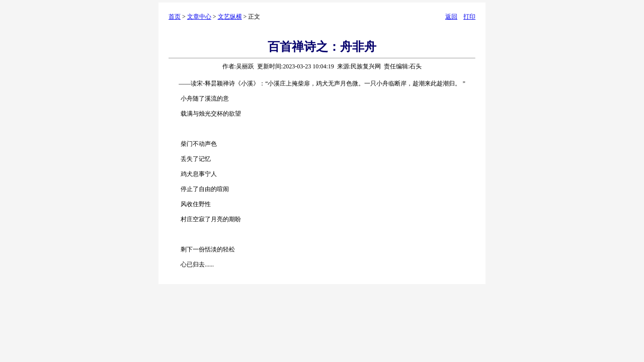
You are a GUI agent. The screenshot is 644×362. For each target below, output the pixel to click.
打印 (469, 17)
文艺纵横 (230, 17)
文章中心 (199, 17)
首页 (175, 17)
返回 (451, 17)
